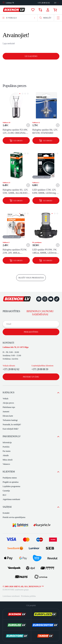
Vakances (6, 464)
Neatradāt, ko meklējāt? (12, 425)
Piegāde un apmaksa (10, 482)
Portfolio (6, 447)
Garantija (6, 491)
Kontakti (6, 513)
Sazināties (44, 3)
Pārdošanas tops (9, 407)
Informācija (7, 442)
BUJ (4, 495)
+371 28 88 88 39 (40, 369)
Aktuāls (6, 455)
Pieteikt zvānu (31, 377)
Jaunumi (6, 412)
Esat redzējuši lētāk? (10, 429)
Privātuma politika (28, 596)
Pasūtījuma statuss (10, 478)
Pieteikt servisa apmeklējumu (14, 517)
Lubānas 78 (10, 3)
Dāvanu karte (8, 416)
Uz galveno (31, 56)
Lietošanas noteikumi (11, 596)
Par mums (7, 451)
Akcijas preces (8, 403)
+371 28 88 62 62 (11, 369)
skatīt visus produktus (31, 278)
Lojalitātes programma (11, 486)
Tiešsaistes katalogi (10, 420)
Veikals (5, 399)
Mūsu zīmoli (8, 460)
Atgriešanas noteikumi (11, 499)
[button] (20, 94)
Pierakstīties (31, 332)
